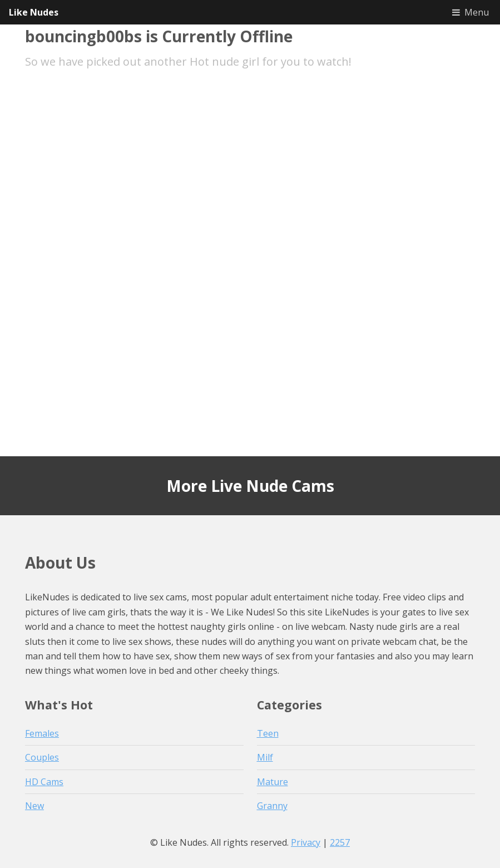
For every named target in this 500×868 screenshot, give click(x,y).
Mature (273, 782)
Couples (42, 757)
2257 (340, 842)
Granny (272, 806)
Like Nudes (34, 12)
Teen (268, 733)
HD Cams (44, 782)
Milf (265, 757)
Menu (477, 12)
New (34, 806)
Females (42, 733)
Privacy (306, 842)
